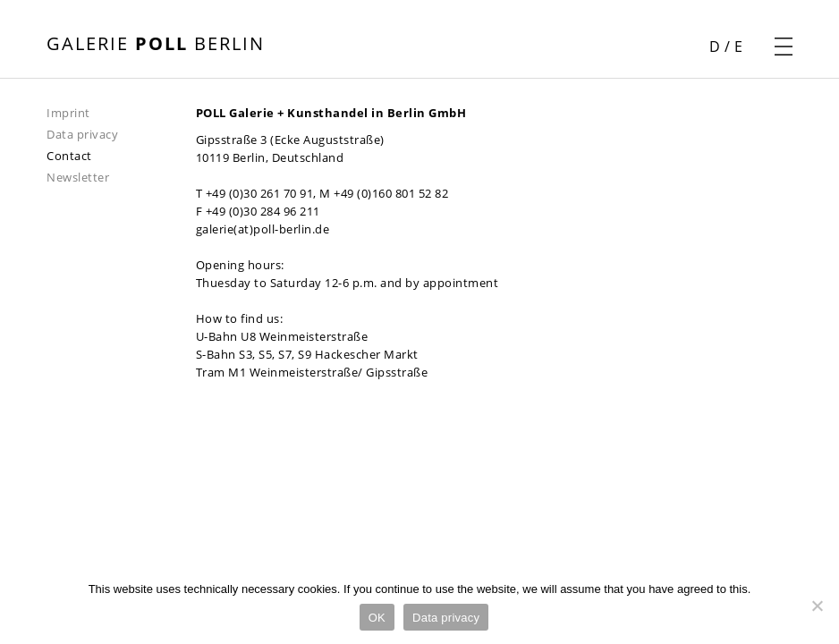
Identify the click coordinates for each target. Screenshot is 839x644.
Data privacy (82, 134)
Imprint (68, 113)
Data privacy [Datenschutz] (446, 618)
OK (377, 618)
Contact (69, 156)
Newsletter (78, 177)
